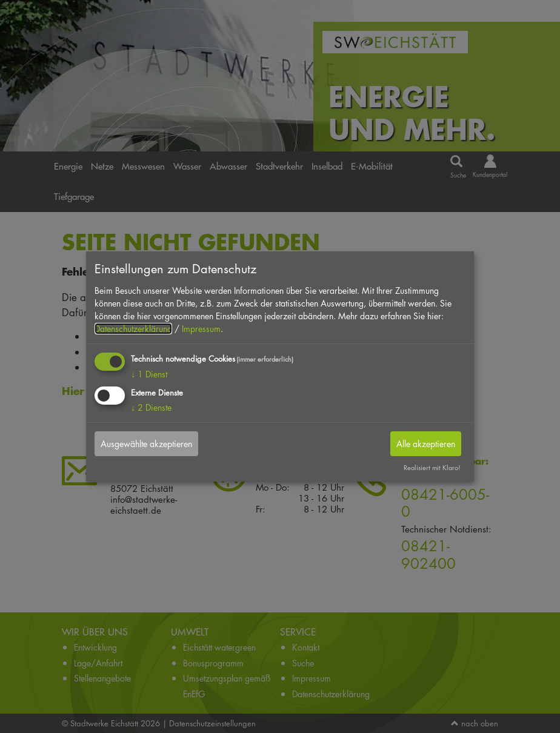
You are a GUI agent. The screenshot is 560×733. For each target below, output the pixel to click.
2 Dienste (151, 407)
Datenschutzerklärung (133, 329)
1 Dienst (149, 374)
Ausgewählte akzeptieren (146, 443)
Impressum (201, 329)
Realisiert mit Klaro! (432, 467)
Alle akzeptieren (426, 443)
